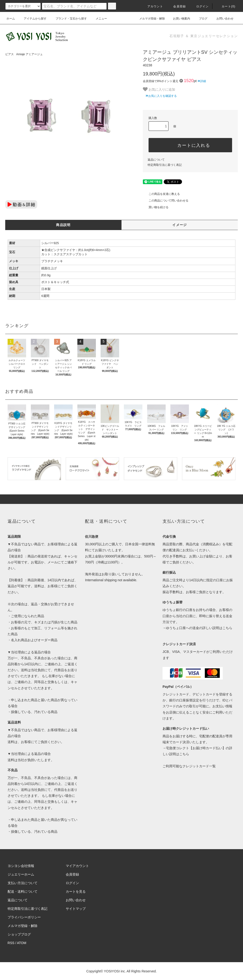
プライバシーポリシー (24, 917)
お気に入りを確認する (160, 96)
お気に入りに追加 (159, 89)
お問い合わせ (222, 19)
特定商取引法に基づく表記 (165, 165)
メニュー (98, 19)
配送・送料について (23, 891)
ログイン (200, 6)
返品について (156, 160)
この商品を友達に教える (161, 194)
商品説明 (63, 225)
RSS (11, 943)
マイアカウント (77, 866)
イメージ (180, 225)
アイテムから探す (32, 19)
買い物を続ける (156, 207)
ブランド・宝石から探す (68, 19)
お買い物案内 (179, 19)
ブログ (200, 19)
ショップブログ (19, 934)
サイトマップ (76, 909)
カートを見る (76, 891)
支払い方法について (23, 883)
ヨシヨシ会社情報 (21, 866)
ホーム (11, 19)
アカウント (152, 6)
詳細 (202, 81)
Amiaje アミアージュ (29, 54)
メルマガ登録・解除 (149, 19)
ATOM (22, 943)
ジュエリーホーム (21, 874)
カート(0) (226, 6)
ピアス (9, 54)
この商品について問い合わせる (166, 201)
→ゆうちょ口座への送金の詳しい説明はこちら (197, 628)
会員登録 (177, 6)
